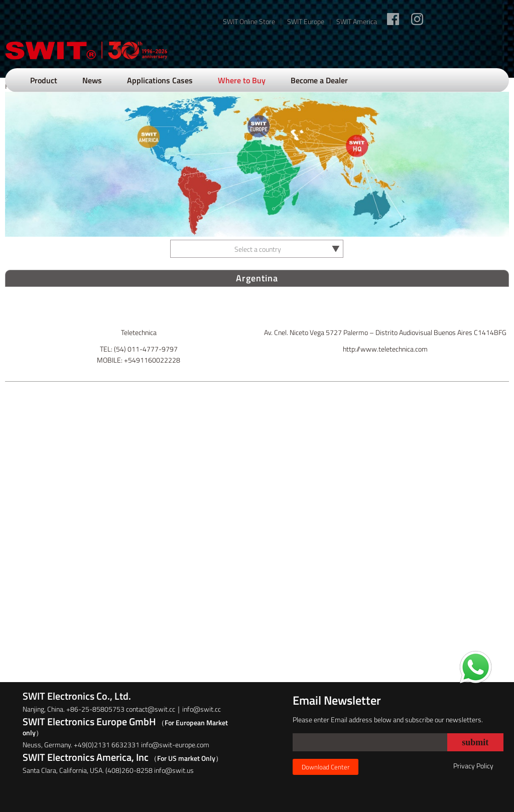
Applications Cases (160, 80)
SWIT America (357, 21)
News (92, 80)
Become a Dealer (319, 80)
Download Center (326, 767)
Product (44, 80)
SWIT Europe (306, 21)
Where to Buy (242, 80)
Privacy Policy (473, 766)
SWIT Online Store (249, 21)
